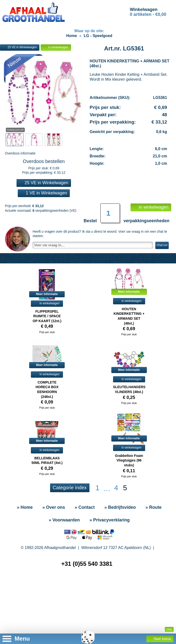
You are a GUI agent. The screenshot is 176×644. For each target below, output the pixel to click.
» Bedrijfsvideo (120, 507)
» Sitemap (89, 585)
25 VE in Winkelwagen (20, 47)
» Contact (85, 507)
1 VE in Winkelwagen (44, 193)
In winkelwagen (56, 47)
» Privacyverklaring (110, 520)
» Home (25, 507)
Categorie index (70, 488)
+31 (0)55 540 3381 (87, 564)
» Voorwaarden (64, 520)
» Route (154, 507)
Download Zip (15, 130)
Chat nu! (162, 245)
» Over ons (54, 507)
